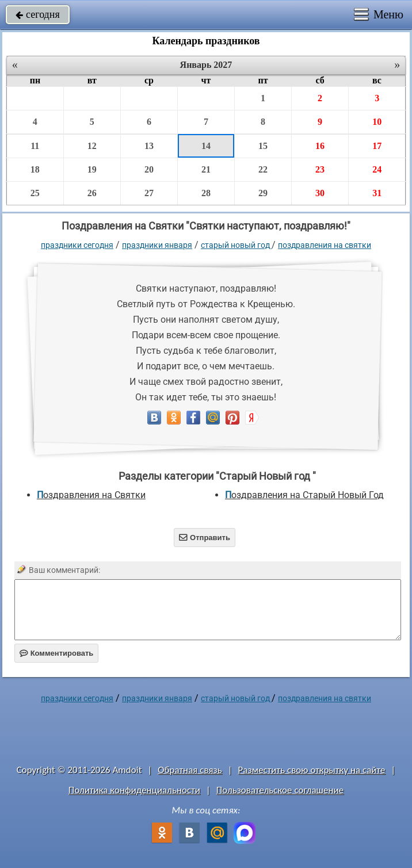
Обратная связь (190, 770)
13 (149, 146)
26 (92, 193)
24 (377, 169)
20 (149, 169)
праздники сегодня (77, 245)
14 (206, 146)
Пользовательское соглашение (280, 790)
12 (92, 146)
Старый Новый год (236, 245)
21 (206, 169)
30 (320, 193)
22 (263, 169)
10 (377, 122)
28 (206, 193)
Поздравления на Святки (325, 245)
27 (149, 193)
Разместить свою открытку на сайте (312, 770)
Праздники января (157, 245)
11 (35, 146)
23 (320, 169)
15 (263, 146)
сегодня (38, 14)
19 (92, 169)
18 (35, 169)
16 (320, 146)
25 (35, 193)
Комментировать (57, 653)
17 (377, 146)
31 (377, 193)
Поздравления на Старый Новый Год (304, 495)
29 (263, 193)
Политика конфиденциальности (134, 790)
